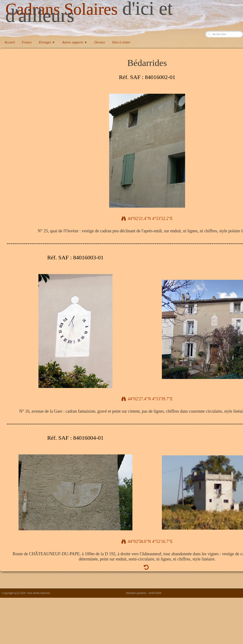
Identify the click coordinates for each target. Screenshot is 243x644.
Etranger (47, 42)
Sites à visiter (121, 42)
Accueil (10, 42)
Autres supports (75, 42)
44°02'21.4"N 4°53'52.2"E (147, 219)
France (27, 42)
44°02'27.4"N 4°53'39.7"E (147, 399)
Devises (100, 42)
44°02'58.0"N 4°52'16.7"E (147, 541)
